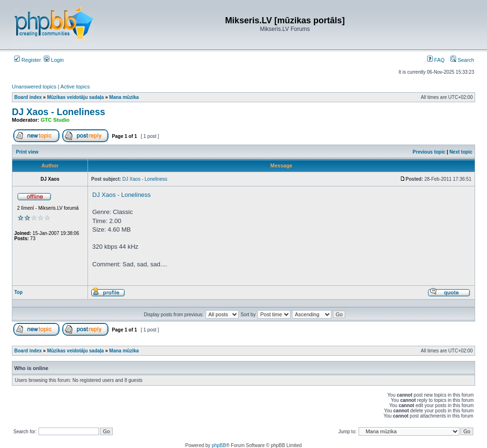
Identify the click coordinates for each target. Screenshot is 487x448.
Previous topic (429, 152)
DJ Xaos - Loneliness (58, 112)
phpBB (219, 445)
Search (462, 60)
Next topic (461, 152)
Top (19, 292)
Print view (27, 152)
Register (28, 60)
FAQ (436, 60)
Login (54, 60)
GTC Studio (55, 120)
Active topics (75, 87)
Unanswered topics (34, 87)
